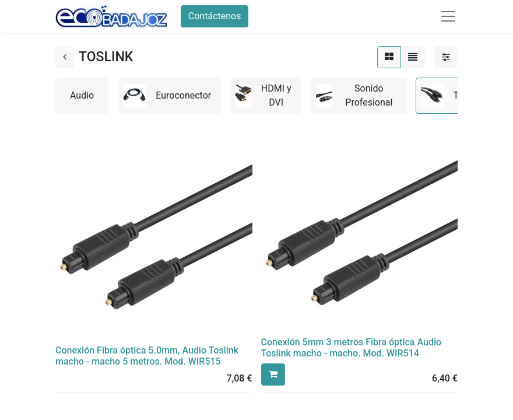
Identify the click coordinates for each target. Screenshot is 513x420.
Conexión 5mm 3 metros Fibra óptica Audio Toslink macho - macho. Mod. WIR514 (352, 348)
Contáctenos (215, 16)
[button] (273, 374)
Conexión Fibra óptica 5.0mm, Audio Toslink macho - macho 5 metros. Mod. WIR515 (147, 356)
